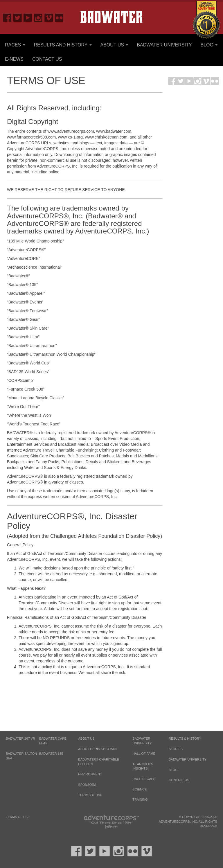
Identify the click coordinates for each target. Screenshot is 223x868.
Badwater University (164, 45)
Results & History (185, 738)
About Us (114, 45)
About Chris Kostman (97, 749)
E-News (14, 59)
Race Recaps (144, 779)
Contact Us (47, 59)
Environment (90, 774)
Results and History (63, 45)
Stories (176, 749)
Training (140, 799)
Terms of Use (90, 795)
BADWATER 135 (51, 754)
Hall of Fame (144, 754)
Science (140, 789)
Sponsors (87, 785)
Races (15, 45)
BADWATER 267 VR (20, 738)
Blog (209, 45)
